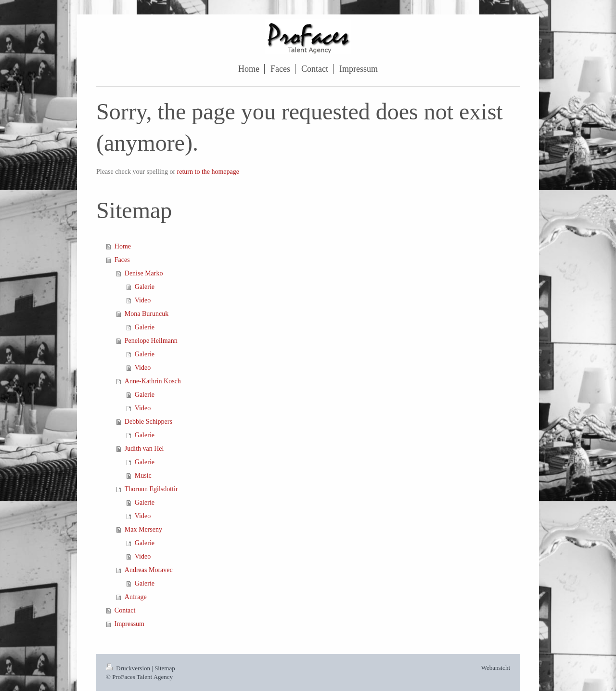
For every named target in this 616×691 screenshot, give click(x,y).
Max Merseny (143, 529)
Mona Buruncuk (147, 314)
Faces (122, 260)
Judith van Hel (144, 449)
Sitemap (165, 668)
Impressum (129, 624)
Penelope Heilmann (151, 341)
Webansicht (496, 668)
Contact (125, 610)
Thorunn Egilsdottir (151, 489)
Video (143, 300)
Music (143, 476)
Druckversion (129, 668)
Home (123, 246)
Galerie (145, 287)
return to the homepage (208, 172)
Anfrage (136, 597)
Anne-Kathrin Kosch (153, 381)
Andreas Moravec (149, 570)
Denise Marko (144, 273)
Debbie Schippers (148, 422)
